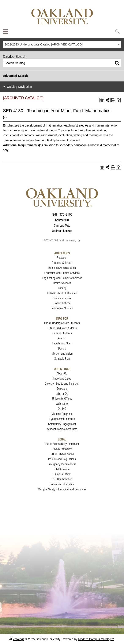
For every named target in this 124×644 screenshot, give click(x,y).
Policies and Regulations (62, 459)
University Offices (62, 398)
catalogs (19, 639)
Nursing (62, 288)
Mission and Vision (62, 353)
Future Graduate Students (62, 328)
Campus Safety (62, 474)
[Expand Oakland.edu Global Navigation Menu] (5, 31)
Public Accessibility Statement (62, 444)
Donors (62, 348)
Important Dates (62, 378)
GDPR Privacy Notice (62, 454)
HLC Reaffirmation (62, 479)
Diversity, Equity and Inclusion (62, 383)
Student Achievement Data (62, 429)
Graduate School (62, 298)
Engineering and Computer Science (62, 278)
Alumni (62, 338)
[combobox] (62, 44)
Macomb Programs (62, 414)
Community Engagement (62, 424)
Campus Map (62, 225)
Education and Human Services (62, 273)
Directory (62, 389)
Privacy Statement (62, 449)
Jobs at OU (62, 394)
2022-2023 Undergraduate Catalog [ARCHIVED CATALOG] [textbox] (44, 44)
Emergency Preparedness (62, 464)
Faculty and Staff (62, 343)
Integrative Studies (62, 308)
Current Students (62, 333)
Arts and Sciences (62, 263)
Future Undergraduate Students (62, 323)
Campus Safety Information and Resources (62, 489)
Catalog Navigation (19, 87)
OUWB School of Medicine (62, 293)
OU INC (62, 409)
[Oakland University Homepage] (62, 16)
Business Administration (62, 268)
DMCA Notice (62, 469)
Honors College (62, 303)
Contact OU (62, 220)
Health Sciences (62, 283)
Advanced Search (15, 76)
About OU (62, 373)
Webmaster (62, 404)
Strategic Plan (62, 358)
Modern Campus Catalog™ (96, 639)
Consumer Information (62, 484)
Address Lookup (62, 231)
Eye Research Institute (62, 419)
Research (62, 258)
